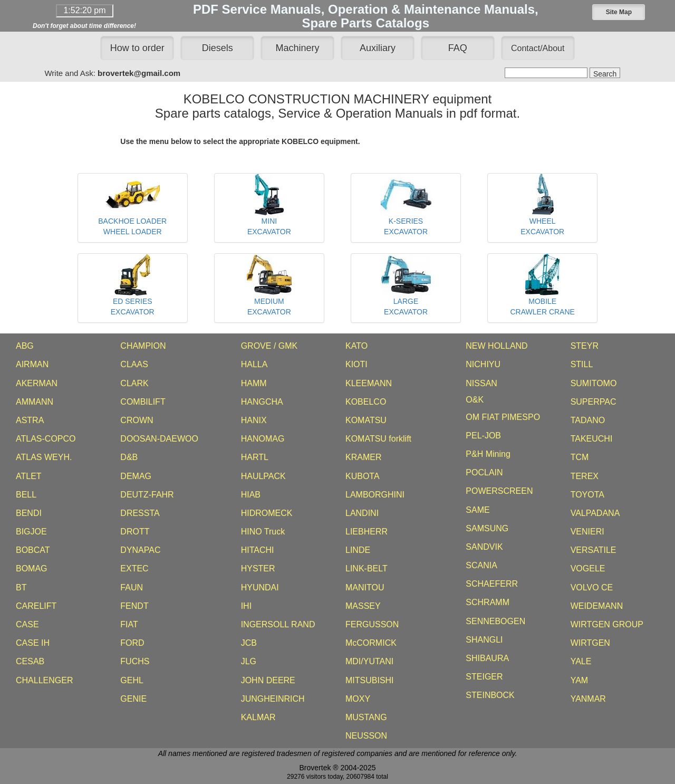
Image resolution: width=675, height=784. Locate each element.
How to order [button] (137, 48)
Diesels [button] (218, 48)
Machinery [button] (298, 48)
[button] (619, 12)
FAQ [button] (458, 48)
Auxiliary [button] (378, 48)
